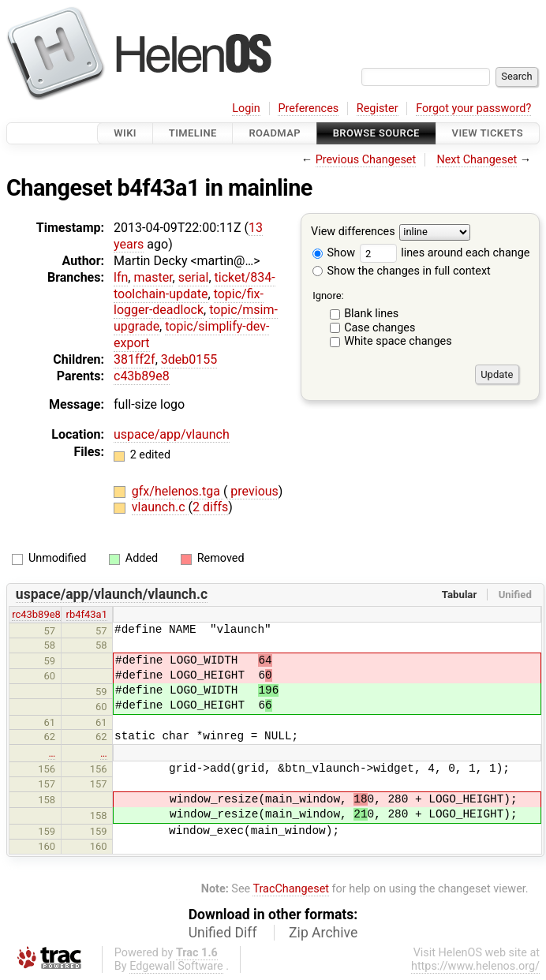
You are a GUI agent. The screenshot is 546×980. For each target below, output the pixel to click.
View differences (353, 232)
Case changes (380, 328)
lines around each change (445, 253)
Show (334, 253)
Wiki (125, 133)
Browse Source (376, 133)
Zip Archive (323, 933)
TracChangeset (291, 889)
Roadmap (275, 133)
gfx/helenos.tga (178, 491)
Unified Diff (223, 933)
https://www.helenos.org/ (475, 966)
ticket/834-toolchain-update (194, 286)
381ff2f (135, 359)
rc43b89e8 (36, 614)
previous (252, 491)
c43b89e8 (142, 376)
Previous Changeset (366, 160)
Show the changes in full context (402, 271)
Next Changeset (477, 160)
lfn (121, 277)
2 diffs (210, 507)
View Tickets (488, 133)
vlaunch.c (160, 507)
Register (378, 108)
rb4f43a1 (87, 614)
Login (246, 108)
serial (194, 277)
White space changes (398, 341)
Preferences (308, 108)
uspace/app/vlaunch (172, 434)
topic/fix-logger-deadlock (189, 302)
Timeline (193, 133)
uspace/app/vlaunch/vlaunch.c (112, 594)
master (153, 277)
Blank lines (371, 314)
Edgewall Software (176, 966)
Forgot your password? (473, 108)
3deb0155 (189, 359)
